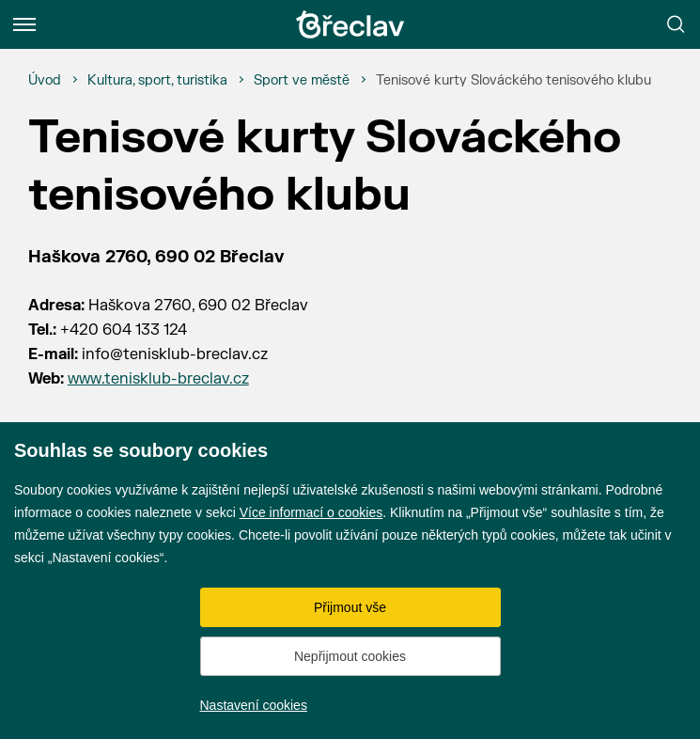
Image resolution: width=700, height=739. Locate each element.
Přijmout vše (350, 607)
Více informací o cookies (311, 512)
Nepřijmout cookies (350, 656)
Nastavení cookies (254, 705)
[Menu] (24, 24)
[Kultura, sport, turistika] (157, 81)
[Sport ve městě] (302, 81)
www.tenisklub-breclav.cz (158, 379)
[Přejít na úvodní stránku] (350, 24)
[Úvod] (45, 81)
